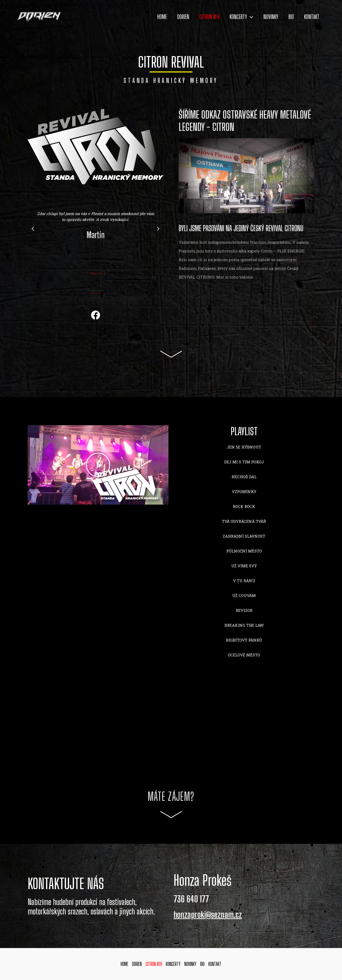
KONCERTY (236, 17)
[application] (245, 17)
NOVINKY (267, 17)
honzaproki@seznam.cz (209, 914)
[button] (86, 258)
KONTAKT (311, 17)
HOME (152, 17)
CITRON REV (202, 17)
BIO (289, 17)
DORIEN (175, 17)
